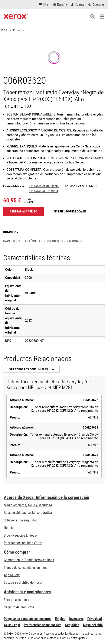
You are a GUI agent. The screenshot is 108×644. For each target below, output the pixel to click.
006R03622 (91, 400)
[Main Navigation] (102, 17)
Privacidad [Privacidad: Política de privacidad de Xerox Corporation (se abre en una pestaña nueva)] (95, 619)
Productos (19, 30)
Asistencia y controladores (28, 592)
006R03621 (91, 427)
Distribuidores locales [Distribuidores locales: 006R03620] (70, 211)
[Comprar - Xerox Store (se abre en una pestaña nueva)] (96, 5)
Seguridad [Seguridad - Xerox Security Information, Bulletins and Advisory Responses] (72, 625)
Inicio (4, 30)
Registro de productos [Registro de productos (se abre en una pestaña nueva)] (19, 607)
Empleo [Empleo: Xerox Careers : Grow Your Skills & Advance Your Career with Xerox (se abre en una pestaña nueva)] (60, 619)
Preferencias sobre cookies (43, 625)
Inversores (76, 619)
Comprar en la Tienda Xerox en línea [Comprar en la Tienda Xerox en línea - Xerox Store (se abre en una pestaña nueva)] (29, 560)
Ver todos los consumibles (29, 369)
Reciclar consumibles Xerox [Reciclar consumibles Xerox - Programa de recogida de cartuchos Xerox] (23, 543)
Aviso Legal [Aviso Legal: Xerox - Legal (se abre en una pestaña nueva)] (12, 625)
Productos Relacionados (66, 241)
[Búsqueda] (92, 17)
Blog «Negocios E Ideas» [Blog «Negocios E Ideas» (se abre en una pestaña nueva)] (21, 535)
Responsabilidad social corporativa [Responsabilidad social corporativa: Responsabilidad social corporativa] (28, 513)
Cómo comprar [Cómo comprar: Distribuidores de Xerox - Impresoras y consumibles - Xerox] (17, 552)
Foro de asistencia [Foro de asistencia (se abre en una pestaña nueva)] (17, 600)
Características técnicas (23, 241)
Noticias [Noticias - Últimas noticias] (9, 528)
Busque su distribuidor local (23, 583)
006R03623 (91, 455)
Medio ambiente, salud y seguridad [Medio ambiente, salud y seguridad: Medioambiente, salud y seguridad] (28, 505)
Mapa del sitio (93, 625)
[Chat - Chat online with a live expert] (44, 5)
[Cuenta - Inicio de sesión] (78, 5)
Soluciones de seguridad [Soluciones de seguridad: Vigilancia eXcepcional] (21, 520)
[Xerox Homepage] (16, 17)
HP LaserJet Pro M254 (44, 191)
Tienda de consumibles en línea (26, 568)
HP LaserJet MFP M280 (44, 186)
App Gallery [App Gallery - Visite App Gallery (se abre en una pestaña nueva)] (12, 575)
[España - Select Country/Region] (60, 5)
